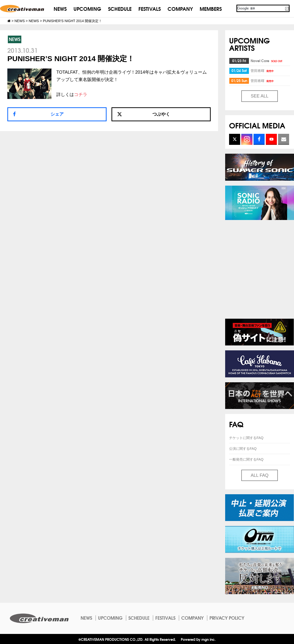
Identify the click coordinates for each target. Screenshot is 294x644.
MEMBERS (211, 8)
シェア (57, 114)
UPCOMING (87, 8)
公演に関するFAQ (243, 449)
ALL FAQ (259, 475)
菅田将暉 (263, 70)
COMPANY (180, 8)
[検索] (260, 8)
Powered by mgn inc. (198, 639)
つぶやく (144, 114)
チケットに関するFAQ (246, 438)
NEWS (60, 8)
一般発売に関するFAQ (246, 459)
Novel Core (267, 61)
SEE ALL (259, 96)
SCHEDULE (120, 8)
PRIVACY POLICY (227, 618)
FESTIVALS (150, 8)
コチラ (81, 95)
